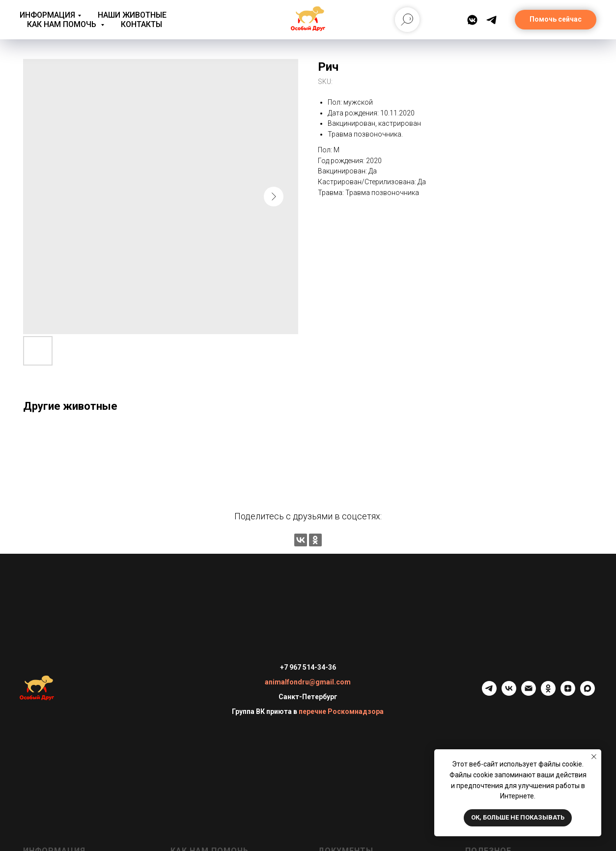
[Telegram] (491, 20)
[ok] (548, 693)
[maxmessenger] (588, 693)
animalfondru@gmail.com (308, 682)
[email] (529, 693)
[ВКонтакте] (472, 20)
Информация (47, 15)
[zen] (568, 693)
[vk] (509, 693)
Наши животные (132, 15)
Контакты (141, 24)
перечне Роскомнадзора (341, 711)
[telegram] (489, 693)
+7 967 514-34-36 (308, 667)
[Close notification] (594, 757)
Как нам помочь (63, 24)
